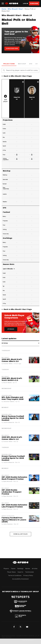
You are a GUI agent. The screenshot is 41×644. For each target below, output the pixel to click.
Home (4, 9)
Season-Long (7, 396)
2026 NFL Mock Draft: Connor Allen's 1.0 (12, 438)
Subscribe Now (12, 48)
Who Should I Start (15, 9)
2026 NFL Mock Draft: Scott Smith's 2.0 (12, 379)
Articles (35, 569)
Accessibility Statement (20, 579)
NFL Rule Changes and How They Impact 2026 (13, 398)
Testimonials (29, 572)
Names (28, 569)
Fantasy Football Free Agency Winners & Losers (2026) (14, 520)
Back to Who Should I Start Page (18, 76)
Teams (13, 569)
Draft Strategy (8, 516)
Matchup (22, 64)
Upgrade (11, 329)
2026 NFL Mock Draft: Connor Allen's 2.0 (12, 360)
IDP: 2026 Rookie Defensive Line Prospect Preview (14, 506)
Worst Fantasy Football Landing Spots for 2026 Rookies (13, 418)
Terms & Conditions (15, 575)
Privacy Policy (28, 575)
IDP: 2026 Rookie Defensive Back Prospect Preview (14, 478)
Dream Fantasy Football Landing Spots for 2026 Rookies (13, 458)
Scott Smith (7, 383)
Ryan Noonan (8, 481)
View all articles (20, 534)
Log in (25, 4)
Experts (20, 572)
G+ (27, 627)
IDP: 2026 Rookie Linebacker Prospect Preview (11, 492)
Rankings (20, 569)
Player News (11, 572)
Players (6, 569)
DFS (31, 64)
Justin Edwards (9, 422)
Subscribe (34, 3)
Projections (9, 64)
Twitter (21, 627)
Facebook (14, 627)
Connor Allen (8, 364)
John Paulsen (8, 524)
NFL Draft (5, 358)
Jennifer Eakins (9, 402)
